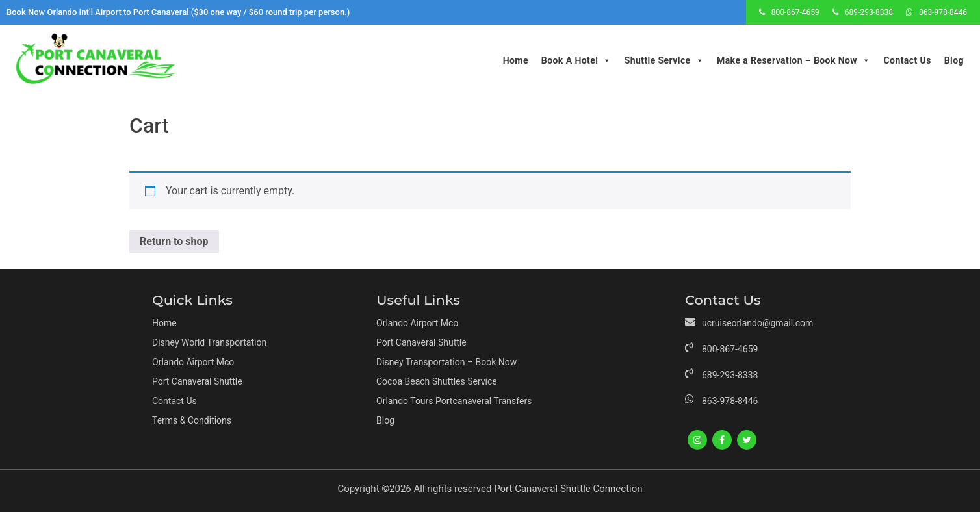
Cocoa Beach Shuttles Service (437, 381)
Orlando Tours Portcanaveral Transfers (454, 401)
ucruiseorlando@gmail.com (757, 323)
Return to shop (174, 241)
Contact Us (907, 60)
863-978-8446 (943, 12)
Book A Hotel (576, 60)
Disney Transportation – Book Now (446, 362)
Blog (954, 60)
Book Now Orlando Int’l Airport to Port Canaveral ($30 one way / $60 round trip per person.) (178, 12)
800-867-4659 (795, 12)
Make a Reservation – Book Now (793, 60)
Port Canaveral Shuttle (197, 381)
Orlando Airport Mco (193, 362)
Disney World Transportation (209, 342)
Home (516, 60)
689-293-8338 (869, 12)
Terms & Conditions (192, 420)
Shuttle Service (664, 60)
